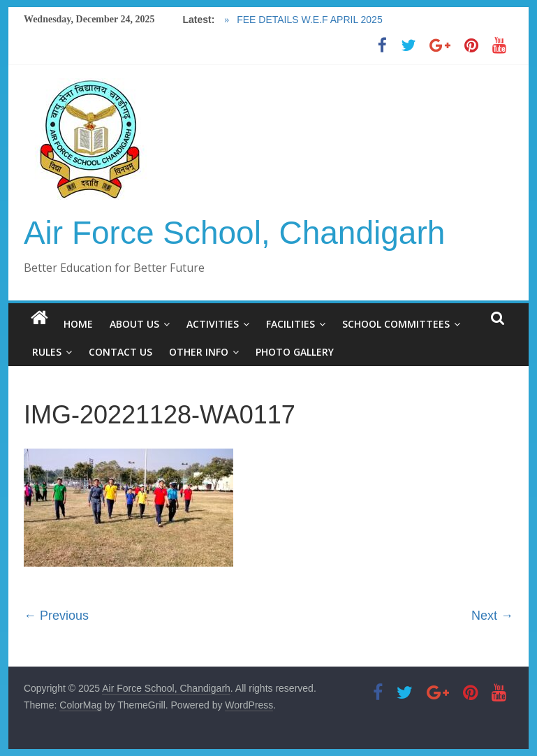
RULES (47, 352)
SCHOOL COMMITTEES (396, 324)
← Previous (56, 616)
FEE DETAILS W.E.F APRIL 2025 (308, 20)
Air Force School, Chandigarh (234, 233)
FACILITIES (290, 324)
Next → (492, 616)
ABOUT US (134, 324)
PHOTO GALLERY (295, 352)
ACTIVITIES (213, 324)
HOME (78, 324)
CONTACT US (120, 352)
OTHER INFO (199, 352)
